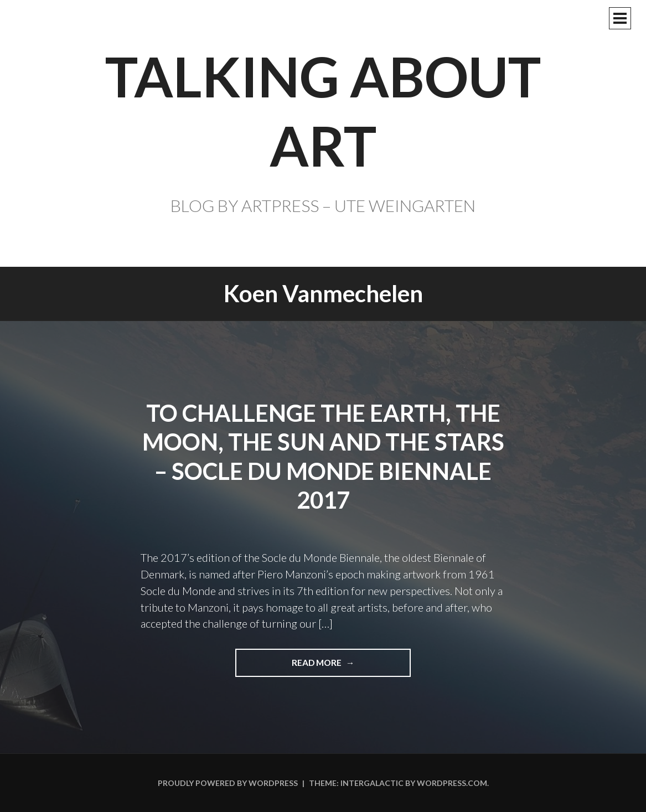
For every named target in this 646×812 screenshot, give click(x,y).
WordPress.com (452, 783)
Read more (321, 667)
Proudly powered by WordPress (228, 783)
